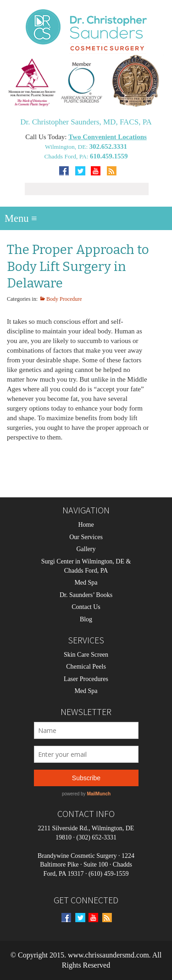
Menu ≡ (21, 218)
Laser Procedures (86, 679)
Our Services (86, 537)
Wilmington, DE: (67, 147)
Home (86, 525)
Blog (86, 619)
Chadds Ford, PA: (67, 156)
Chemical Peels (86, 667)
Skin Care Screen (86, 655)
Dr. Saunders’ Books (86, 595)
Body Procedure (64, 299)
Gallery (86, 549)
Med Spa (86, 583)
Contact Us (86, 607)
